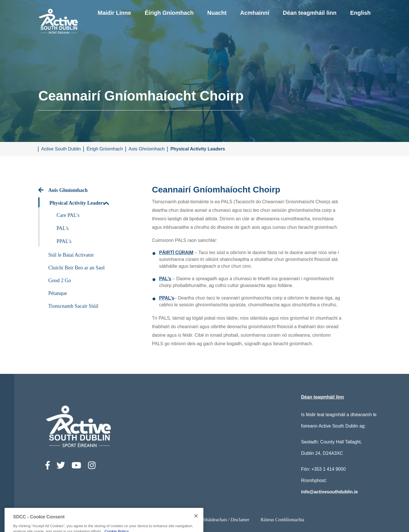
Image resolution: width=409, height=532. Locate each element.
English (360, 13)
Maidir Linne (114, 13)
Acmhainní (255, 13)
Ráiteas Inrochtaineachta (141, 520)
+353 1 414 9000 (328, 469)
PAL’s (165, 279)
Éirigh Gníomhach (169, 13)
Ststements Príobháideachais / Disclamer (212, 520)
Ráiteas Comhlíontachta (282, 520)
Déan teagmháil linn (310, 13)
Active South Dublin (61, 149)
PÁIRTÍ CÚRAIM (176, 253)
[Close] (196, 529)
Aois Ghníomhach (147, 149)
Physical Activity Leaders (198, 149)
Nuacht (217, 13)
